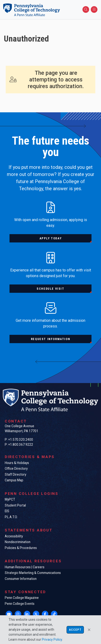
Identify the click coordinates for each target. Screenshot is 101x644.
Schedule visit (50, 289)
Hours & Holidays (17, 463)
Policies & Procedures (21, 548)
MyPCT (10, 499)
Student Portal (15, 505)
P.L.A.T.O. (11, 517)
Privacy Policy (52, 639)
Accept (75, 630)
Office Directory (16, 469)
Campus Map (14, 480)
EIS (7, 511)
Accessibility (14, 536)
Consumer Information (21, 579)
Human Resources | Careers (25, 567)
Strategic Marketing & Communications (33, 573)
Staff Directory (15, 474)
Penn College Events (20, 604)
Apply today (51, 238)
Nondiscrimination (18, 542)
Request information (50, 339)
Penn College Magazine (22, 598)
